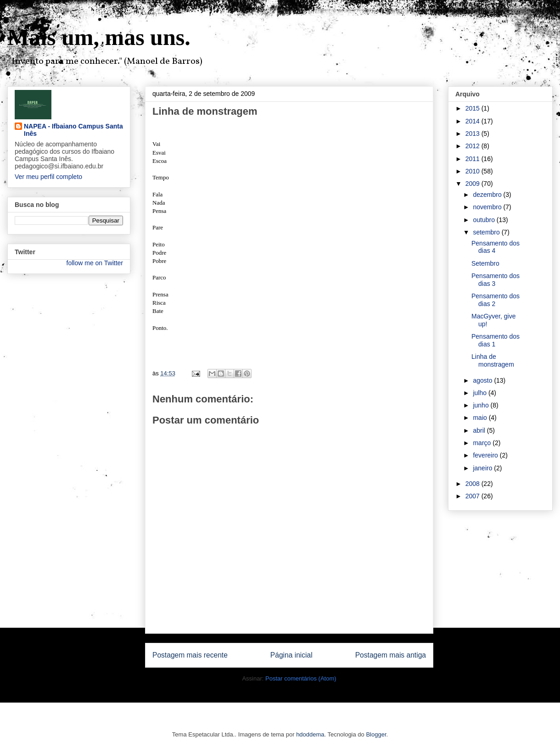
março (483, 443)
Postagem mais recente (190, 655)
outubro (484, 220)
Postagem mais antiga (391, 655)
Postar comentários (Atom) (301, 678)
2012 (473, 146)
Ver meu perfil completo (48, 177)
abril (480, 430)
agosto (483, 380)
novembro (488, 207)
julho (480, 393)
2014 (473, 121)
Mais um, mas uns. (99, 37)
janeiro (483, 468)
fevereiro (486, 455)
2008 (473, 484)
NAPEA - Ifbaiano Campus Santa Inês (73, 130)
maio (481, 418)
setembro (487, 232)
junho (482, 405)
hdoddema (310, 734)
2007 (473, 496)
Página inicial (291, 655)
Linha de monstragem (493, 360)
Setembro (485, 263)
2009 (473, 184)
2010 (473, 171)
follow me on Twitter (95, 263)
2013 (473, 134)
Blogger (376, 734)
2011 (473, 159)
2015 (473, 108)
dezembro (488, 195)
